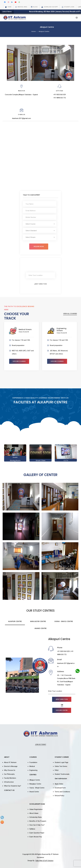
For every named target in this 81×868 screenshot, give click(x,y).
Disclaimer (40, 857)
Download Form (60, 788)
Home (9, 7)
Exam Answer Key (36, 837)
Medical (32, 766)
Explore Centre (62, 710)
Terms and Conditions (62, 792)
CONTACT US (9, 790)
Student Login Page (61, 762)
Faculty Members (10, 778)
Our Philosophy (9, 774)
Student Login (69, 7)
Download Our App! (51, 7)
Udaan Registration (36, 809)
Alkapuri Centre (44, 31)
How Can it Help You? (37, 825)
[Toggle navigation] (77, 18)
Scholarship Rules (36, 817)
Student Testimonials (62, 774)
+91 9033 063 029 (60, 95)
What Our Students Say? (13, 786)
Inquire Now (39, 246)
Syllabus (32, 829)
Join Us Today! (41, 745)
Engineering (33, 770)
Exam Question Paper (37, 833)
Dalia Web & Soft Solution (44, 861)
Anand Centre (40, 628)
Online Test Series (61, 766)
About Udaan (34, 813)
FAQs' (57, 770)
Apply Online (59, 784)
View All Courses (70, 314)
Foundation (33, 762)
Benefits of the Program (38, 821)
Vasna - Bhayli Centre (64, 621)
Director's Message (11, 766)
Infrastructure (9, 782)
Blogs (35, 7)
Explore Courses (19, 361)
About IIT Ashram (10, 762)
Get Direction (41, 284)
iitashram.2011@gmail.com (22, 118)
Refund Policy (59, 796)
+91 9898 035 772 (60, 98)
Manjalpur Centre (38, 621)
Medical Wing (22, 7)
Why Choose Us (10, 770)
